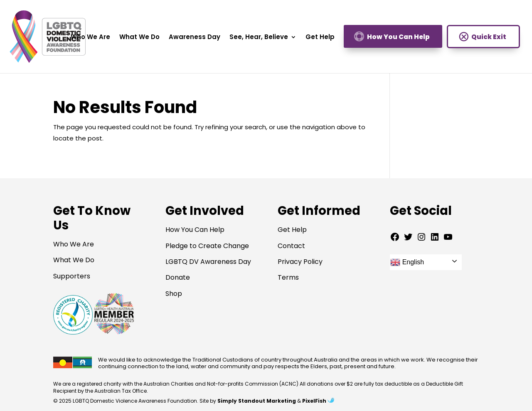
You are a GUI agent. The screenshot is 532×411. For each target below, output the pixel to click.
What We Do (139, 38)
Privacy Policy (300, 262)
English (407, 262)
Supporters (72, 276)
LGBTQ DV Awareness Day (208, 262)
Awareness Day (195, 38)
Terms (288, 277)
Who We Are (90, 38)
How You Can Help (398, 37)
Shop (174, 294)
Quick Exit (489, 37)
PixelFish (318, 401)
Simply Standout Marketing (257, 401)
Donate (178, 277)
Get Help (320, 38)
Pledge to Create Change (207, 246)
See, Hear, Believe (259, 38)
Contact (291, 246)
